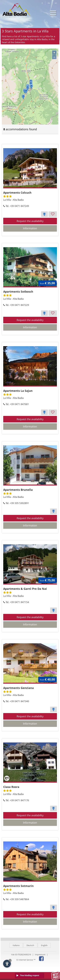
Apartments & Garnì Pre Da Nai (25, 589)
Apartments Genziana (19, 688)
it (42, 3)
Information (30, 228)
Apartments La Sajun (18, 391)
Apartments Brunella (18, 490)
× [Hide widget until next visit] (10, 960)
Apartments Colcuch (17, 193)
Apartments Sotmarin (18, 886)
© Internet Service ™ (26, 960)
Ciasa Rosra (11, 787)
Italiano (16, 945)
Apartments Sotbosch (18, 292)
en (56, 3)
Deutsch (30, 945)
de (49, 3)
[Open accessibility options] (7, 964)
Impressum (40, 954)
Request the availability (30, 221)
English (44, 945)
